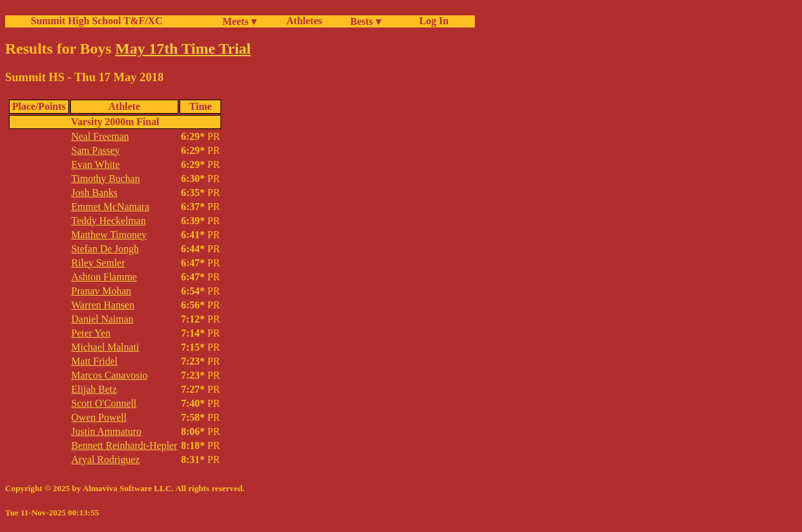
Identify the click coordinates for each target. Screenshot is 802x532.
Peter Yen (91, 333)
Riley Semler (98, 263)
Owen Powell (99, 417)
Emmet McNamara (111, 207)
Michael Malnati (105, 347)
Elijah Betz (95, 389)
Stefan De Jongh (105, 249)
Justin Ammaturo (107, 431)
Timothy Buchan (106, 179)
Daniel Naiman (103, 319)
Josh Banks (95, 193)
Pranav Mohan (102, 291)
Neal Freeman (100, 136)
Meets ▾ (239, 21)
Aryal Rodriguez (106, 460)
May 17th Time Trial (183, 49)
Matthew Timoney (109, 235)
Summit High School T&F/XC (96, 21)
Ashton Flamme (104, 277)
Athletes (304, 21)
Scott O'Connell (104, 403)
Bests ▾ (366, 21)
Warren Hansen (103, 305)
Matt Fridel (95, 361)
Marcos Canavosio (110, 375)
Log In (431, 21)
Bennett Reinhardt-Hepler (125, 445)
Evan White (96, 164)
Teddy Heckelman (109, 221)
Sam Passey (96, 150)
